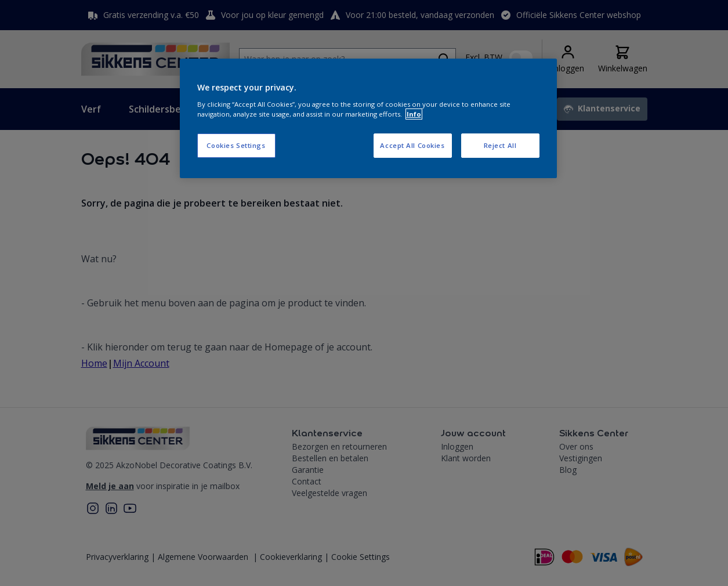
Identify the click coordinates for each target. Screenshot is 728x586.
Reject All (500, 145)
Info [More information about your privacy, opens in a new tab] (414, 114)
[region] (368, 118)
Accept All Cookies (412, 145)
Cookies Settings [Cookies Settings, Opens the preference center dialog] (236, 145)
